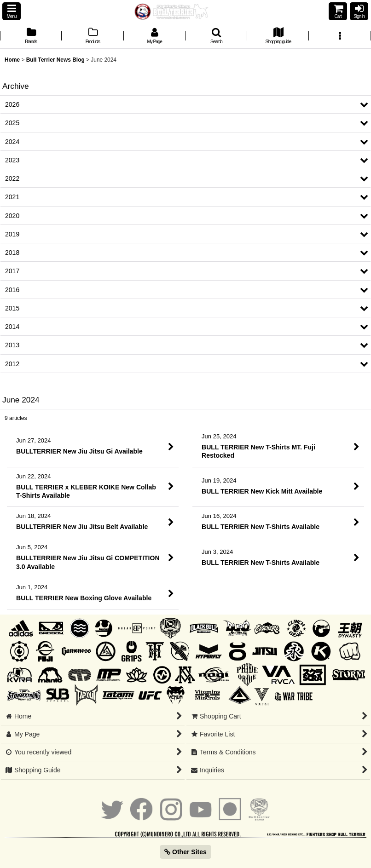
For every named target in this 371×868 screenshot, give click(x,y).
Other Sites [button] (185, 852)
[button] (12, 11)
